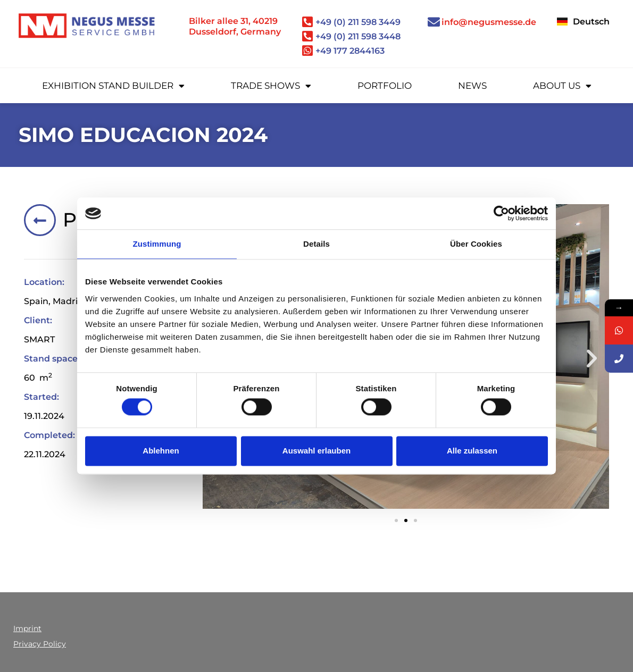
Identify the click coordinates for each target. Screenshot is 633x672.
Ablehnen (161, 451)
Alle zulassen (472, 451)
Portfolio (385, 86)
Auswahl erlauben (316, 451)
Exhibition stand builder (113, 86)
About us (562, 86)
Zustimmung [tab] (157, 244)
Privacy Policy (40, 644)
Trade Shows (271, 86)
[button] (592, 359)
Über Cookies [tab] (476, 244)
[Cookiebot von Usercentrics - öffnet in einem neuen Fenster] (501, 213)
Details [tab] (316, 244)
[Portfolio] (40, 220)
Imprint (27, 628)
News (472, 86)
